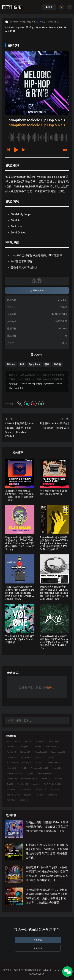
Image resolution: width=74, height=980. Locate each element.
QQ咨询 (37, 355)
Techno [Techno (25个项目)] (46, 779)
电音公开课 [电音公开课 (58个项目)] (25, 789)
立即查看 (38, 940)
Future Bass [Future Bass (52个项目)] (41, 752)
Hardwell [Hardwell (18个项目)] (12, 757)
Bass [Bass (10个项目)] (27, 741)
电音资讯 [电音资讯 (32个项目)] (55, 789)
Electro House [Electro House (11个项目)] (52, 747)
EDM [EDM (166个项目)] (37, 747)
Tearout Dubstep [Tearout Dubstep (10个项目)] (29, 779)
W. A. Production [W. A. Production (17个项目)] (53, 784)
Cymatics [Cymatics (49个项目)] (40, 741)
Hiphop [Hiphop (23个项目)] (39, 757)
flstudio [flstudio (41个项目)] (11, 752)
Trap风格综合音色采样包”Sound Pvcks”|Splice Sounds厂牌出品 (20, 639)
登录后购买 (37, 290)
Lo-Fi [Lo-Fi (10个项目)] (39, 763)
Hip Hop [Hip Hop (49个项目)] (26, 757)
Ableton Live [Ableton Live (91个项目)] (13, 741)
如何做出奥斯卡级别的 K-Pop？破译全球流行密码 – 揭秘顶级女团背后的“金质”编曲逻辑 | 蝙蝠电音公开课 (47, 827)
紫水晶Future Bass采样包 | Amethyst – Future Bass (54, 425)
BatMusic (12, 22)
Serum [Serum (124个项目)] (57, 768)
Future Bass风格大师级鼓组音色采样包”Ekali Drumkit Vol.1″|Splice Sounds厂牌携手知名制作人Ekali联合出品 (54, 642)
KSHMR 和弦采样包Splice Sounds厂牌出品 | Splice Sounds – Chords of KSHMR (19, 430)
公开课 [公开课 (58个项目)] (11, 789)
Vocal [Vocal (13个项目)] (36, 784)
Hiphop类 (26, 22)
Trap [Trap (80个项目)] (10, 784)
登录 (50, 687)
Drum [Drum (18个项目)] (11, 747)
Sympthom (34, 364)
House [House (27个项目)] (52, 757)
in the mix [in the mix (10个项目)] (12, 763)
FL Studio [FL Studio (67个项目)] (25, 752)
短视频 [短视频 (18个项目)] (28, 795)
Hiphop (11, 364)
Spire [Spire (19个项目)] (30, 773)
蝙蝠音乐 (13, 384)
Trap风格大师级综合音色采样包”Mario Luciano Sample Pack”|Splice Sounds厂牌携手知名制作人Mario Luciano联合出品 (20, 593)
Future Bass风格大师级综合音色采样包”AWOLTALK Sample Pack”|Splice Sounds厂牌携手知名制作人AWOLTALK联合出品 (54, 543)
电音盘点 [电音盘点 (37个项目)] (41, 789)
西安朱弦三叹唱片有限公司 (28, 970)
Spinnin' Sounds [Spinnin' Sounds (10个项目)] (15, 773)
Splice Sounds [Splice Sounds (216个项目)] (45, 773)
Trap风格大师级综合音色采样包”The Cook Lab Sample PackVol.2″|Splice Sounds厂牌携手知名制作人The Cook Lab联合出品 (54, 593)
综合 (43, 22)
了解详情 (38, 948)
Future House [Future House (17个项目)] (58, 752)
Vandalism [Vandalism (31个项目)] (23, 784)
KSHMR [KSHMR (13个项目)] (26, 763)
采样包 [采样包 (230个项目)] (52, 795)
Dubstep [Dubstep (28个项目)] (24, 747)
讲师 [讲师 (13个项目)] (40, 795)
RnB (22, 364)
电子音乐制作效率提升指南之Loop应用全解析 (53, 492)
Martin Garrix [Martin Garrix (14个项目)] (53, 763)
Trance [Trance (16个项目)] (58, 779)
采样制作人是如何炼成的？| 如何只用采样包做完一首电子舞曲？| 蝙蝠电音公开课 (19, 495)
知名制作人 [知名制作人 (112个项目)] (13, 795)
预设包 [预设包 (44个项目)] (24, 800)
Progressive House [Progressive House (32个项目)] (40, 768)
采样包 (57, 364)
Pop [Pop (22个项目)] (24, 768)
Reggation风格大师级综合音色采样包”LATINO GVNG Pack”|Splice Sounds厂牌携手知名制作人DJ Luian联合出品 (20, 543)
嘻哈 (47, 364)
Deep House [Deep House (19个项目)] (56, 741)
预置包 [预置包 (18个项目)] (11, 800)
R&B (35, 22)
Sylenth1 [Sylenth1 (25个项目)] (12, 779)
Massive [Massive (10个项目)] (12, 768)
